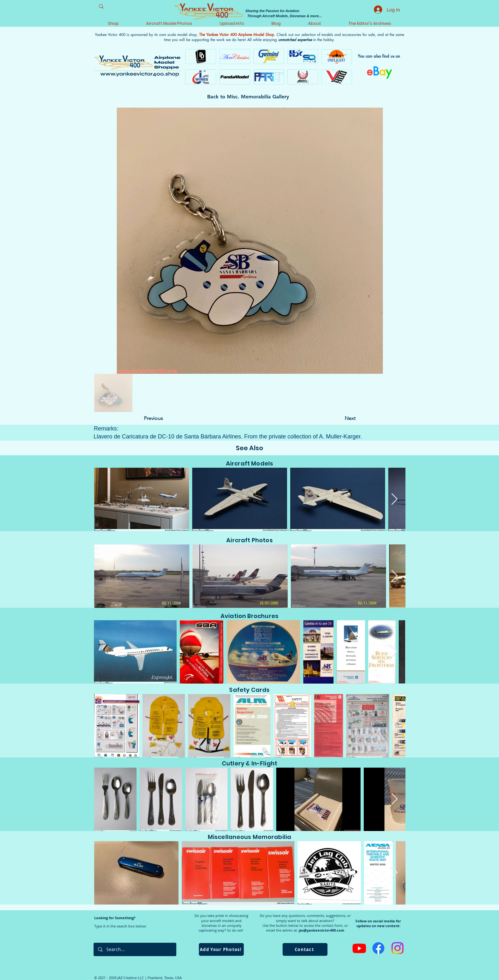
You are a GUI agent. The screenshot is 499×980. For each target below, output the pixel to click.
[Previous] (165, 418)
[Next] (340, 418)
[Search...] (135, 949)
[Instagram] (397, 948)
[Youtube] (359, 948)
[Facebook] (378, 948)
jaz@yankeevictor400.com (322, 930)
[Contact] (305, 949)
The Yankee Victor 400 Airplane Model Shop (237, 35)
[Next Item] (394, 499)
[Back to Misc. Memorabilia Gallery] (250, 97)
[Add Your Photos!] (221, 949)
